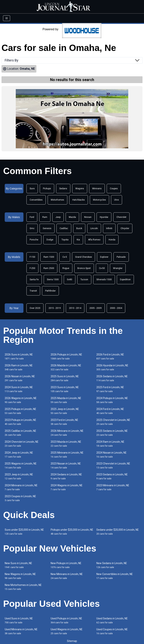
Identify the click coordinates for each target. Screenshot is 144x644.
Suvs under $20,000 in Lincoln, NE (24, 532)
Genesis (47, 228)
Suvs (32, 189)
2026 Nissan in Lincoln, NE (20, 378)
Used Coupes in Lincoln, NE (112, 631)
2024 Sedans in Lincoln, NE (66, 476)
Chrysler (125, 228)
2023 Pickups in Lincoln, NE (20, 422)
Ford (32, 217)
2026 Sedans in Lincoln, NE (112, 378)
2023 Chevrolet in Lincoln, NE (113, 466)
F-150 (32, 257)
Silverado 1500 (104, 280)
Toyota (65, 240)
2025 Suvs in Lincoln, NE (65, 378)
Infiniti (109, 228)
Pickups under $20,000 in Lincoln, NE (72, 532)
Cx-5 (65, 257)
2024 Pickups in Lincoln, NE (112, 400)
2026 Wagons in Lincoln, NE (21, 400)
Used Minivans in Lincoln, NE (21, 631)
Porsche (34, 240)
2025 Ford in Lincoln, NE (110, 389)
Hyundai (104, 217)
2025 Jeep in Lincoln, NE (65, 411)
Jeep (58, 217)
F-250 (32, 268)
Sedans (63, 189)
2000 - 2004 (116, 308)
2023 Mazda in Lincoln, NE (66, 444)
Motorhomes (57, 200)
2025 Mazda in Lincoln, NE (66, 400)
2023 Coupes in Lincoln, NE (20, 498)
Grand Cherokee (84, 257)
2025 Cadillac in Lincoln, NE (20, 433)
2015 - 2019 (55, 308)
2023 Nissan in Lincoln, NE (66, 466)
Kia (78, 240)
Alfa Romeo (94, 240)
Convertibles (36, 200)
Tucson (84, 280)
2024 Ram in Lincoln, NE (110, 444)
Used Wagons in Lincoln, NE (67, 631)
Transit (33, 291)
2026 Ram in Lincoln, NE (19, 367)
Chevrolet (121, 217)
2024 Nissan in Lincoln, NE (111, 455)
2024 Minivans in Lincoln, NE (21, 487)
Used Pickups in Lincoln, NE (66, 620)
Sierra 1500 (53, 280)
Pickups (47, 189)
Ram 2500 (49, 268)
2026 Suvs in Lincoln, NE (19, 356)
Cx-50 (102, 268)
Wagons (80, 189)
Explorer (104, 257)
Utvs (117, 200)
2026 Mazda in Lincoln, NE (66, 367)
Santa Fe (34, 280)
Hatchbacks (79, 200)
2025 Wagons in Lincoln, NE (21, 466)
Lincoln (94, 228)
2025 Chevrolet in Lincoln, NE (113, 422)
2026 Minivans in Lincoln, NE (67, 433)
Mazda (72, 217)
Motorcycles (99, 200)
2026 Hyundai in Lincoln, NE (112, 367)
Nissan (88, 217)
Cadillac (64, 228)
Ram (45, 217)
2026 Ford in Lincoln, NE (110, 356)
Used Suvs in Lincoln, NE (19, 620)
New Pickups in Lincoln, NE (66, 565)
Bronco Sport (84, 268)
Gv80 (70, 280)
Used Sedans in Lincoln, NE (112, 620)
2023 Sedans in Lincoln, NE (112, 476)
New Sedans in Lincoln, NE (112, 565)
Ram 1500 (49, 257)
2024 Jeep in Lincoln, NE (19, 455)
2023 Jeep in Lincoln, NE (19, 476)
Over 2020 (35, 308)
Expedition (125, 280)
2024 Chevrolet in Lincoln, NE (22, 444)
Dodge (50, 240)
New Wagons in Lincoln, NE (20, 576)
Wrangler (118, 268)
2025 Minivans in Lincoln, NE (67, 455)
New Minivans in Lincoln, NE (67, 576)
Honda (112, 240)
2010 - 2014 (75, 308)
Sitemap (72, 641)
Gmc (32, 228)
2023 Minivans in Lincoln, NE (113, 487)
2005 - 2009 (96, 308)
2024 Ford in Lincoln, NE (110, 411)
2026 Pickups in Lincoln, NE (66, 356)
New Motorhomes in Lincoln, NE (23, 587)
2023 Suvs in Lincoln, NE (65, 389)
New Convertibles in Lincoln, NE (115, 576)
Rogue (66, 268)
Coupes (114, 189)
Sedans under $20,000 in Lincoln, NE (118, 532)
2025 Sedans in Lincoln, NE (112, 433)
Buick (79, 228)
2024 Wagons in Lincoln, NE (67, 487)
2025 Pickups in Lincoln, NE (20, 411)
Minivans (97, 189)
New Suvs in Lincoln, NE (18, 565)
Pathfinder (50, 291)
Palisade (121, 257)
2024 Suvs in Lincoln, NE (19, 389)
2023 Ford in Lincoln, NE (64, 422)
